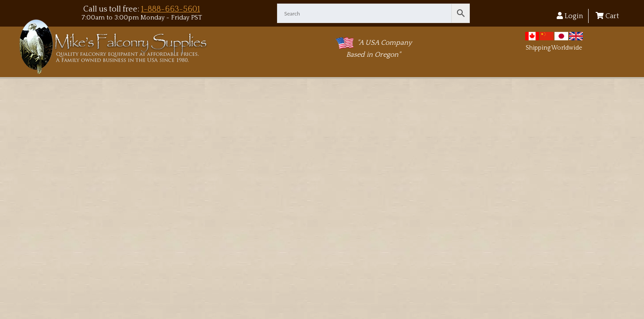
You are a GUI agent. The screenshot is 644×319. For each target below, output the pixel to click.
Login (570, 16)
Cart (607, 16)
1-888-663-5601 (170, 9)
